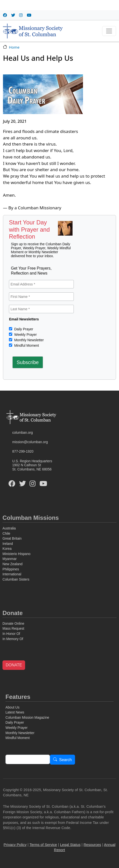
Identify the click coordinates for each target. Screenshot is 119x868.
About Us (12, 707)
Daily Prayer (23, 329)
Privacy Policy (15, 845)
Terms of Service (43, 845)
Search (65, 760)
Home (14, 47)
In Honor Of (11, 634)
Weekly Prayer (25, 335)
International (12, 574)
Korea (7, 549)
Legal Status (70, 845)
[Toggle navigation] (109, 31)
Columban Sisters (16, 579)
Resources (92, 845)
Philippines (11, 569)
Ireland (8, 544)
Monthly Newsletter (28, 340)
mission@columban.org (30, 442)
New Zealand (13, 564)
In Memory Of (13, 639)
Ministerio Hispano (17, 554)
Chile (6, 534)
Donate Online (13, 624)
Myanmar (10, 559)
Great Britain (12, 539)
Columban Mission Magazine (27, 718)
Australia (9, 528)
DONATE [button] (14, 665)
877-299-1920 (23, 451)
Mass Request (13, 629)
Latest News (15, 712)
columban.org (22, 433)
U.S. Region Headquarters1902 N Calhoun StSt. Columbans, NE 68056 (32, 465)
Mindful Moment (26, 345)
